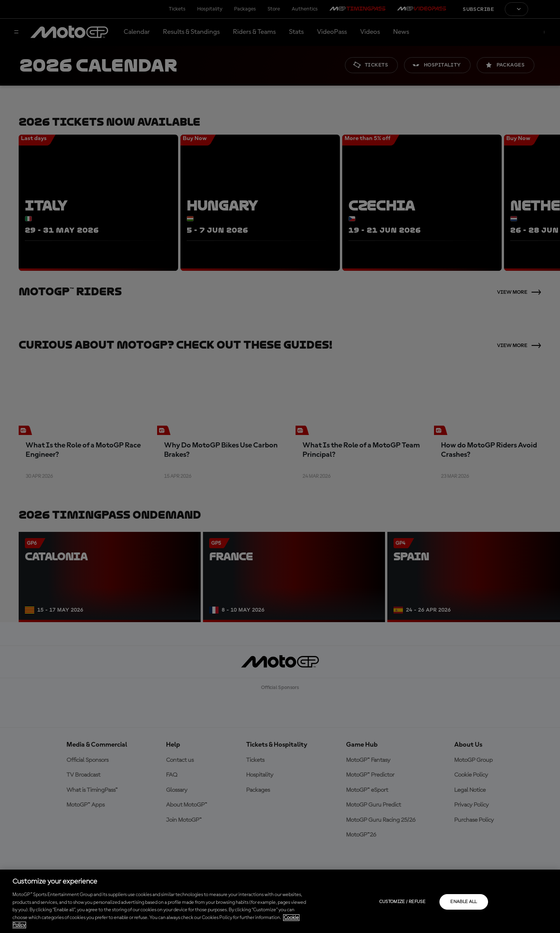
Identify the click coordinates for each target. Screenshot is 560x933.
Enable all (464, 902)
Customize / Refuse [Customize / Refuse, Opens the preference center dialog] (402, 902)
